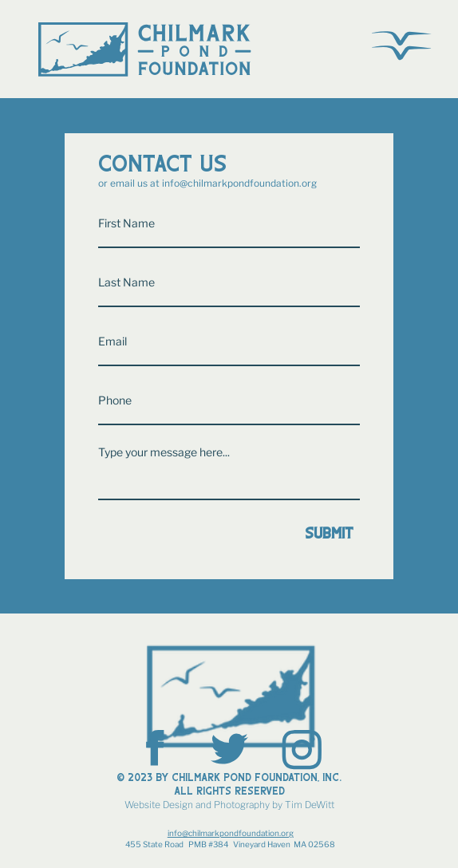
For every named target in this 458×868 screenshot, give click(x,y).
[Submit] (229, 533)
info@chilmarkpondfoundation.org (239, 183)
